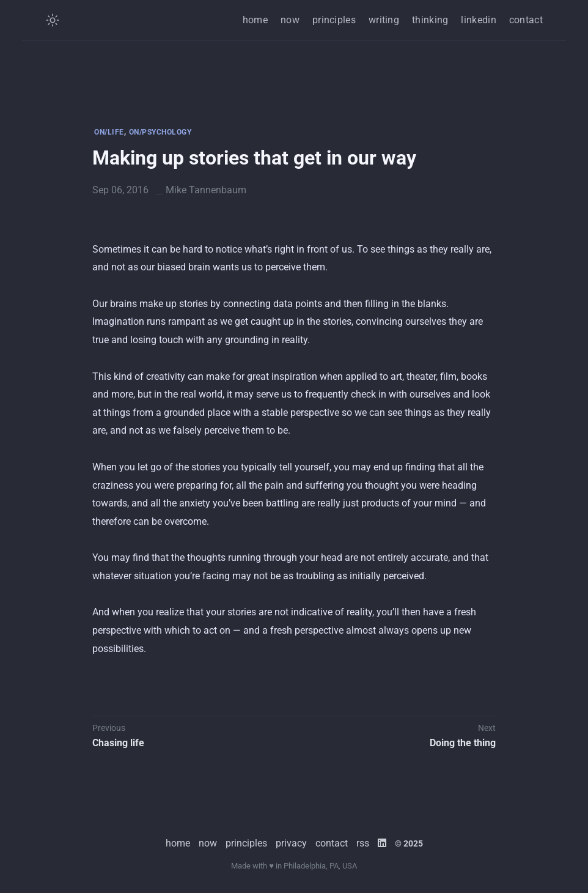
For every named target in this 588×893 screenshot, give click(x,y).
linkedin (478, 20)
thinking (430, 20)
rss (363, 843)
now (290, 20)
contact (526, 20)
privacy (291, 843)
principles (334, 20)
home (255, 20)
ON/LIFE (109, 132)
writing (384, 20)
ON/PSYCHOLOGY (160, 132)
